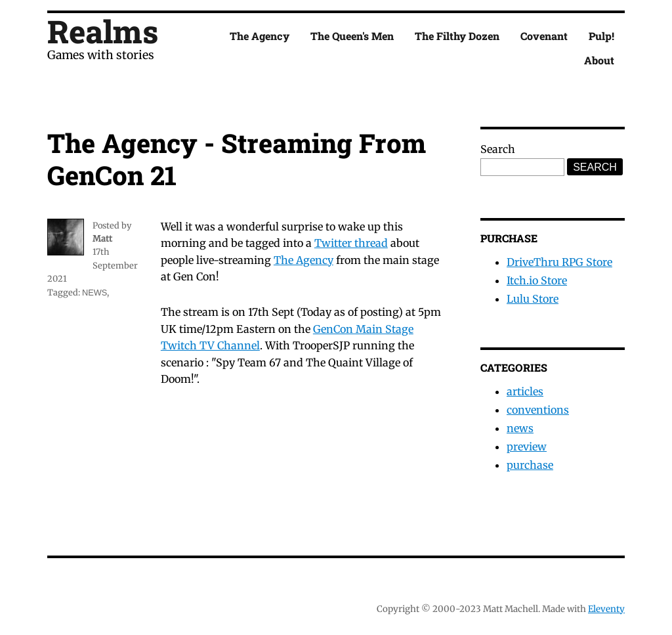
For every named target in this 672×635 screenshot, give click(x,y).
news (94, 293)
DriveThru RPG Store (559, 262)
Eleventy (606, 609)
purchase (530, 465)
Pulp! (601, 36)
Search (498, 149)
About (599, 60)
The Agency (260, 36)
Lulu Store (533, 299)
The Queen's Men (352, 36)
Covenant (544, 36)
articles (525, 391)
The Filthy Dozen (457, 36)
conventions (538, 410)
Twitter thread (351, 243)
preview (527, 447)
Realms (103, 31)
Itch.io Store (537, 280)
